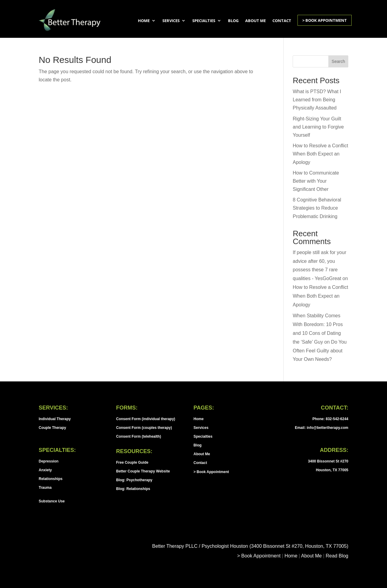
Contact (282, 21)
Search (338, 61)
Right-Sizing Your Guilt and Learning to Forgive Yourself (318, 127)
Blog (233, 21)
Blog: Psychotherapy (134, 480)
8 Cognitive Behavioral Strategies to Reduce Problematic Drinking (317, 208)
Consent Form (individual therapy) (146, 419)
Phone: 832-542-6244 (330, 419)
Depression (49, 461)
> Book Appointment (325, 20)
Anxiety (45, 470)
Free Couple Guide (132, 462)
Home (144, 21)
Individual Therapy (55, 419)
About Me (255, 21)
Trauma (45, 488)
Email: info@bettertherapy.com (322, 428)
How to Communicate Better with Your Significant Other (316, 181)
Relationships (51, 479)
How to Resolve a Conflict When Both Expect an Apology (320, 154)
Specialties (204, 21)
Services (171, 21)
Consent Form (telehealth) (139, 436)
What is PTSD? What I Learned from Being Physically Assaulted (317, 100)
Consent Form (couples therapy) (144, 428)
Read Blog (337, 556)
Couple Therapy (52, 428)
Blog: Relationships (133, 489)
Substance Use (52, 501)
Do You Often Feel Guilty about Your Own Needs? (320, 351)
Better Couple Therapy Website (143, 471)
